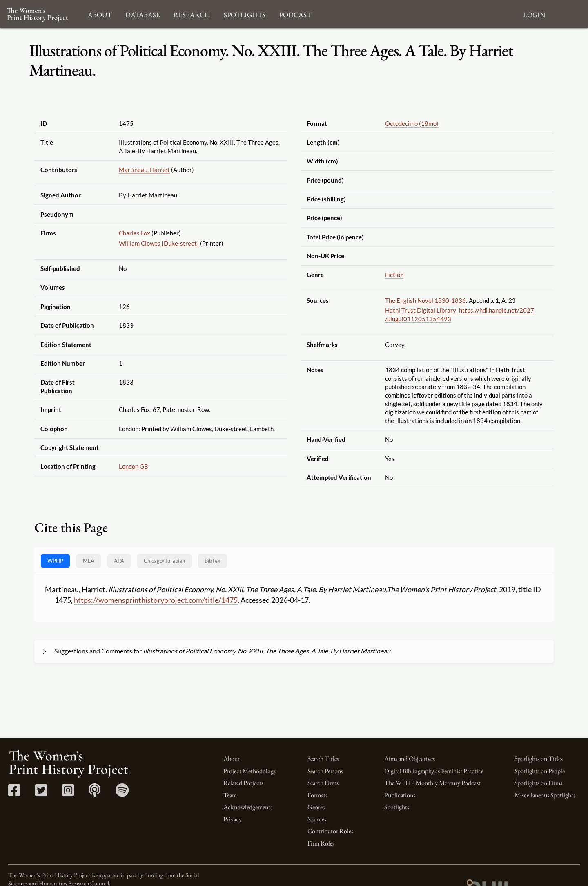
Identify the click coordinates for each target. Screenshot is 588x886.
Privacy (233, 819)
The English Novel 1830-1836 (425, 300)
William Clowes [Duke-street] (159, 243)
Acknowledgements (248, 807)
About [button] (100, 14)
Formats (317, 795)
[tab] (164, 561)
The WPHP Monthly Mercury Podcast (432, 783)
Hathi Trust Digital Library (421, 310)
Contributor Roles (330, 831)
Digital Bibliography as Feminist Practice (434, 771)
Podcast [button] (295, 14)
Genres (316, 807)
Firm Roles (321, 843)
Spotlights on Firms (538, 783)
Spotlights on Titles (539, 759)
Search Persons (325, 771)
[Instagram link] (68, 793)
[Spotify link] (122, 793)
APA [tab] (119, 561)
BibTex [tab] (213, 561)
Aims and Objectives (410, 759)
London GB (134, 466)
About (232, 759)
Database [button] (143, 14)
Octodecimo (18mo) (412, 123)
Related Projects (243, 783)
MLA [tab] (89, 561)
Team (230, 795)
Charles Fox (135, 233)
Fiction (394, 275)
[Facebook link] (14, 793)
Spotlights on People (540, 771)
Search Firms (323, 783)
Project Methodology (250, 771)
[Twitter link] (41, 793)
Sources (317, 819)
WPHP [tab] (55, 561)
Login (534, 14)
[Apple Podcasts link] (95, 793)
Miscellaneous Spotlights (545, 795)
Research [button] (192, 14)
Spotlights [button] (245, 14)
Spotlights (397, 807)
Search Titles (323, 759)
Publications (400, 795)
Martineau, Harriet (144, 170)
